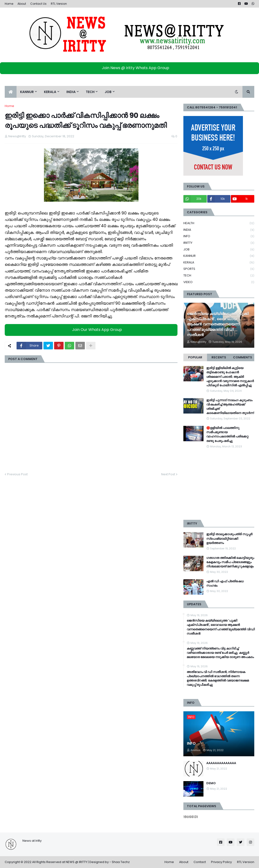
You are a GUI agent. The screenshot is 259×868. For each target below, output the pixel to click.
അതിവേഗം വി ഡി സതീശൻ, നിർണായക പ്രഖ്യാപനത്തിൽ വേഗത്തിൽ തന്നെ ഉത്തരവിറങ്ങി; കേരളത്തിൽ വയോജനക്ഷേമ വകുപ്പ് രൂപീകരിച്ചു (218, 679)
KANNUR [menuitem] (27, 92)
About (22, 4)
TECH (219, 276)
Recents (219, 357)
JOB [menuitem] (108, 92)
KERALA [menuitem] (50, 92)
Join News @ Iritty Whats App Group (131, 68)
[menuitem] (11, 92)
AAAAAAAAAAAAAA (221, 763)
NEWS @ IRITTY (76, 862)
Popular (195, 357)
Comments (243, 357)
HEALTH (219, 223)
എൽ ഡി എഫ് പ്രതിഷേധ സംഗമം (225, 583)
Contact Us (38, 4)
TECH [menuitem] (90, 92)
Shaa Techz (121, 862)
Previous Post (17, 474)
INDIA (219, 230)
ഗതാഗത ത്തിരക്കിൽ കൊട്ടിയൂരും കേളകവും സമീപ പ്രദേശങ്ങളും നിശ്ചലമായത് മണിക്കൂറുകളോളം (230, 562)
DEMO (211, 783)
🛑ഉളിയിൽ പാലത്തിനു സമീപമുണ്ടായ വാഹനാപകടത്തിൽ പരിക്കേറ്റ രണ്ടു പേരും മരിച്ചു (227, 434)
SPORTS (219, 269)
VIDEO (219, 282)
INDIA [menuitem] (71, 92)
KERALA (219, 263)
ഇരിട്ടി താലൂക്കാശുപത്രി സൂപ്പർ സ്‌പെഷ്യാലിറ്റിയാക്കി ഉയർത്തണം (229, 539)
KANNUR (219, 256)
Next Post (168, 474)
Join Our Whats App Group (92, 330)
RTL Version (59, 4)
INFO (219, 236)
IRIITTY (219, 243)
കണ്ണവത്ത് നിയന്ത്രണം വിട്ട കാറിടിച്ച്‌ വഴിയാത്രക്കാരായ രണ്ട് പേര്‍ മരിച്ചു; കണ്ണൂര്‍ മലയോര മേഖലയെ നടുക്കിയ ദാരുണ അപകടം (220, 653)
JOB (219, 250)
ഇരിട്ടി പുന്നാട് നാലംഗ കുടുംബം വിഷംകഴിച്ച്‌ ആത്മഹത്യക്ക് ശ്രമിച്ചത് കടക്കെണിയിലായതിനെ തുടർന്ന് (230, 407)
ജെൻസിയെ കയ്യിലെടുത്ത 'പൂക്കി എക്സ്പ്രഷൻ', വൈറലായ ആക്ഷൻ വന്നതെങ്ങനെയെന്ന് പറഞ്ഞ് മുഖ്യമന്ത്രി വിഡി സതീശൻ (218, 325)
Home (9, 4)
